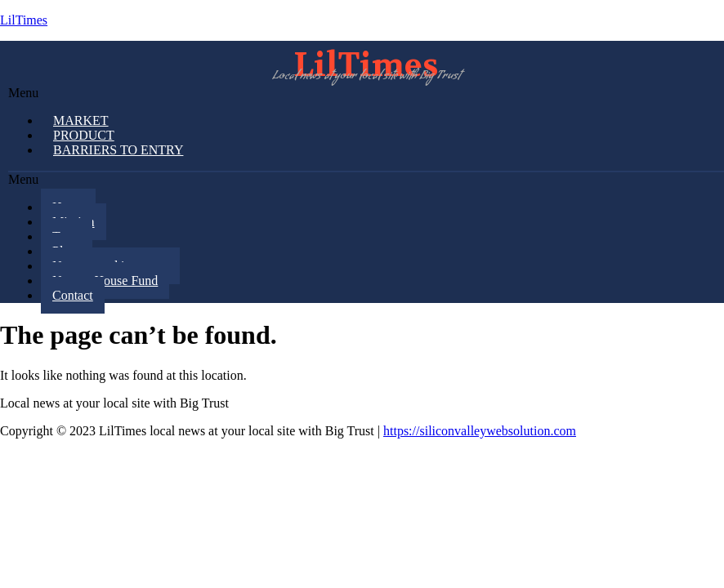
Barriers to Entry (118, 150)
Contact (73, 295)
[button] (366, 93)
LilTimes (24, 20)
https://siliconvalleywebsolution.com (480, 431)
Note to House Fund (105, 281)
